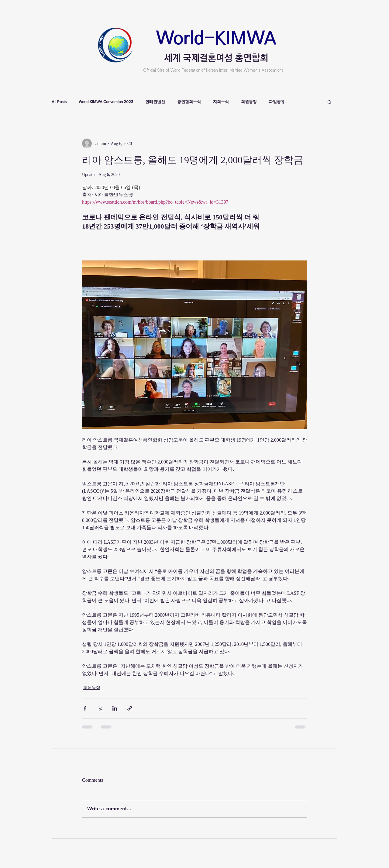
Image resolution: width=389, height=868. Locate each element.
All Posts (59, 102)
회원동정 (249, 102)
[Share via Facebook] (85, 708)
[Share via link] (130, 708)
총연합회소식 (189, 102)
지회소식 (221, 102)
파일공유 (277, 102)
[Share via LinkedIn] (115, 708)
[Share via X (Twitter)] (100, 708)
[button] (330, 102)
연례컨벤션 (155, 102)
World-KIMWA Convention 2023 (106, 102)
